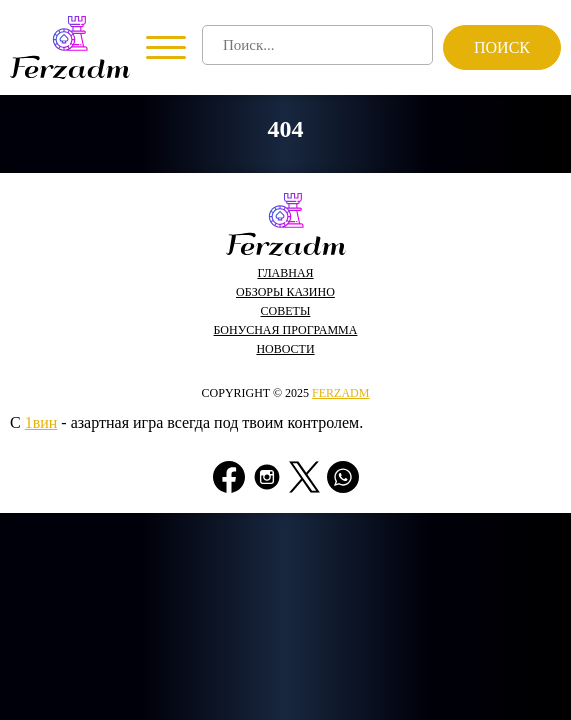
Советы (286, 311)
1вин (41, 422)
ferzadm (340, 393)
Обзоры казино (285, 292)
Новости (285, 349)
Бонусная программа (286, 330)
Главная (285, 273)
